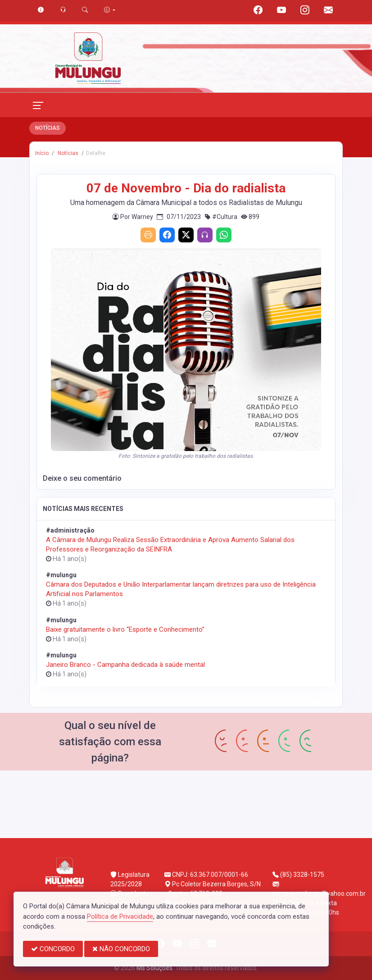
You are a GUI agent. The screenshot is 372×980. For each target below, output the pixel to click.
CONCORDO (53, 949)
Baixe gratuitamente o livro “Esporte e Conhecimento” (125, 629)
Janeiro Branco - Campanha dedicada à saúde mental (125, 665)
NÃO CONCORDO (121, 949)
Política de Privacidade (120, 916)
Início (42, 153)
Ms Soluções (154, 968)
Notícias (67, 153)
